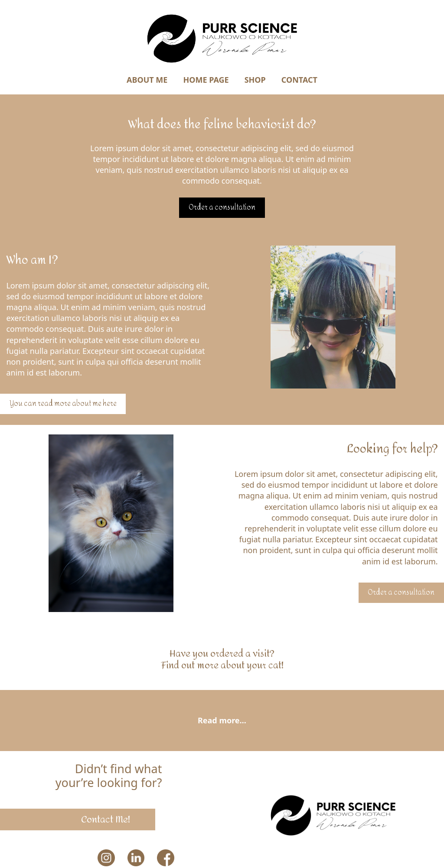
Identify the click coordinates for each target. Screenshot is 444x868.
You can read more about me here (63, 404)
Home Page (206, 80)
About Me (147, 80)
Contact (299, 80)
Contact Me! (106, 819)
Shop (255, 80)
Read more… (222, 720)
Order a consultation (222, 207)
